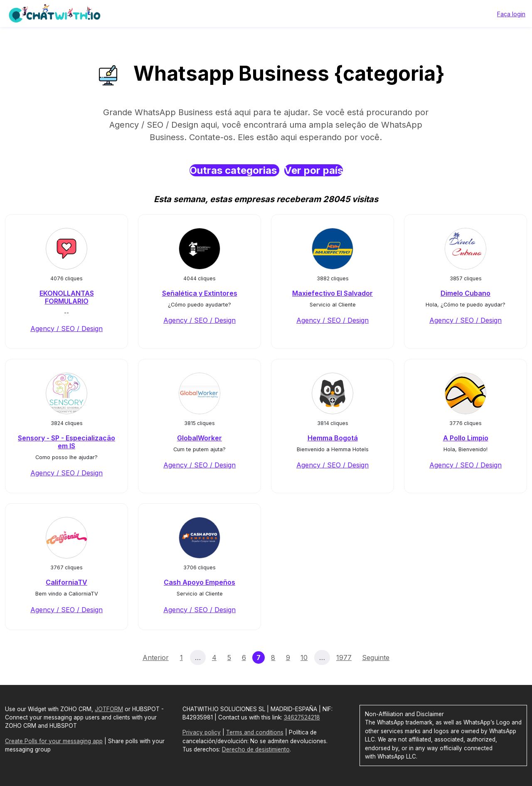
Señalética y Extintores (200, 293)
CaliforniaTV (66, 582)
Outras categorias (234, 170)
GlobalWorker (199, 438)
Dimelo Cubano (465, 293)
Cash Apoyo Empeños (199, 582)
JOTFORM (109, 709)
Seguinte (376, 657)
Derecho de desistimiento (256, 749)
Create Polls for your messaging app (54, 741)
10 (304, 657)
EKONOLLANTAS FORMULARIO (67, 297)
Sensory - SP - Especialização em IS (66, 442)
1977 (344, 657)
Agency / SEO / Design (66, 329)
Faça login (511, 14)
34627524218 (302, 717)
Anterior (156, 657)
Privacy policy (202, 732)
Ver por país (314, 170)
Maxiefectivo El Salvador (332, 293)
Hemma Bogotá (333, 438)
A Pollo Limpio (466, 438)
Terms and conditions (255, 732)
